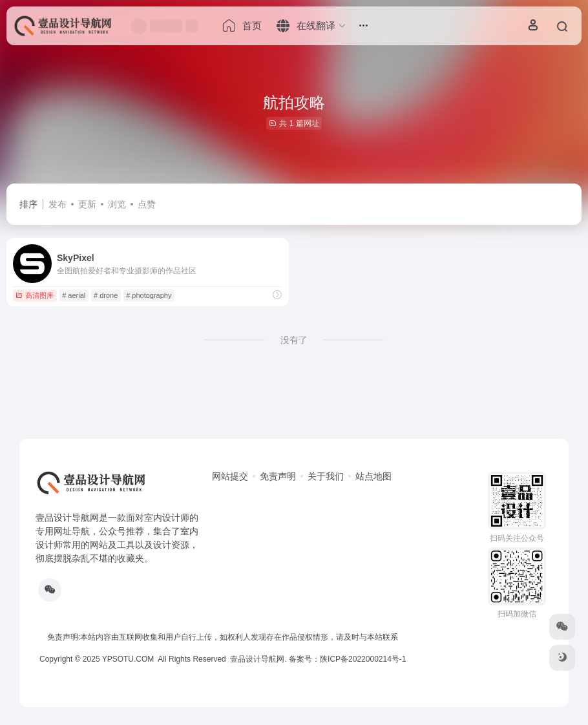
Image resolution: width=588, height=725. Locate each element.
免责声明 (278, 476)
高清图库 (35, 295)
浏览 (117, 204)
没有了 (294, 340)
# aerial (74, 295)
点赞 (147, 204)
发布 (58, 204)
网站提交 (230, 476)
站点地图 (373, 476)
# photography (149, 295)
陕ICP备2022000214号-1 (363, 659)
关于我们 (326, 476)
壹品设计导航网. (258, 659)
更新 (87, 204)
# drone (106, 295)
